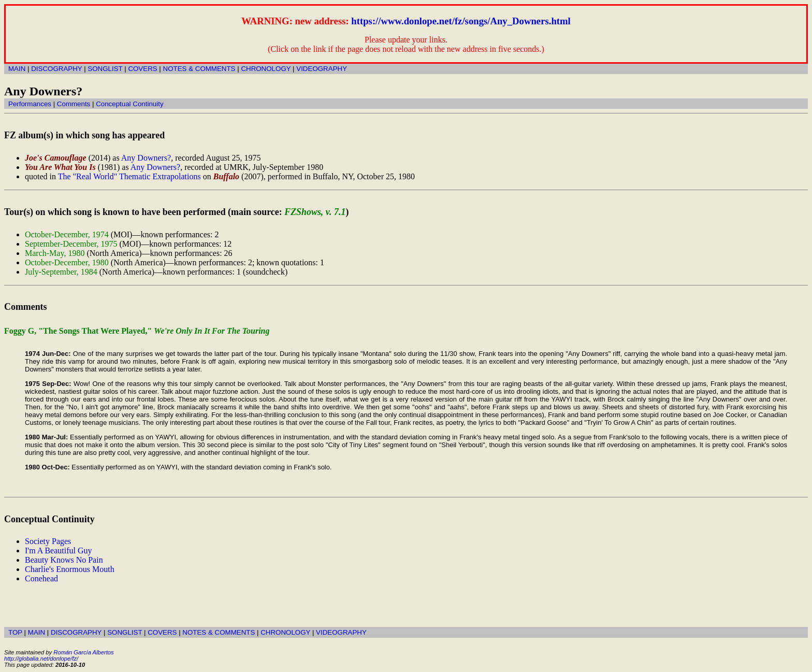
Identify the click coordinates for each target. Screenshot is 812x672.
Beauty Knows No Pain (64, 560)
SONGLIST (105, 69)
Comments (74, 104)
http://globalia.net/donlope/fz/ (41, 659)
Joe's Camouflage (56, 158)
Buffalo (226, 176)
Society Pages (48, 541)
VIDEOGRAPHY (322, 69)
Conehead (41, 578)
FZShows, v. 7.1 (315, 212)
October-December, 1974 (67, 234)
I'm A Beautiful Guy (59, 551)
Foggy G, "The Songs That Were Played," (137, 331)
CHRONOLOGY (266, 69)
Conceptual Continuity (129, 104)
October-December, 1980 (67, 262)
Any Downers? (146, 158)
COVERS (142, 69)
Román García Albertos (83, 652)
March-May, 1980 (55, 253)
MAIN (17, 69)
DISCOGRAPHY (56, 69)
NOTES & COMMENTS (199, 69)
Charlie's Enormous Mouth (70, 569)
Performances (30, 104)
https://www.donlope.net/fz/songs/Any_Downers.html (461, 21)
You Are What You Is (60, 167)
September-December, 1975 (71, 244)
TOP (15, 632)
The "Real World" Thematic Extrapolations (129, 176)
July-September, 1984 (61, 272)
